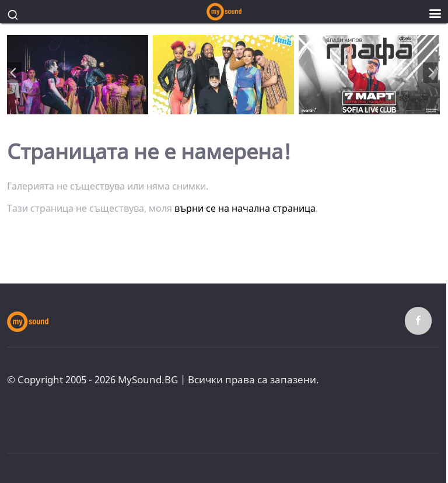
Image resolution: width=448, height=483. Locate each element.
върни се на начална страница (245, 208)
